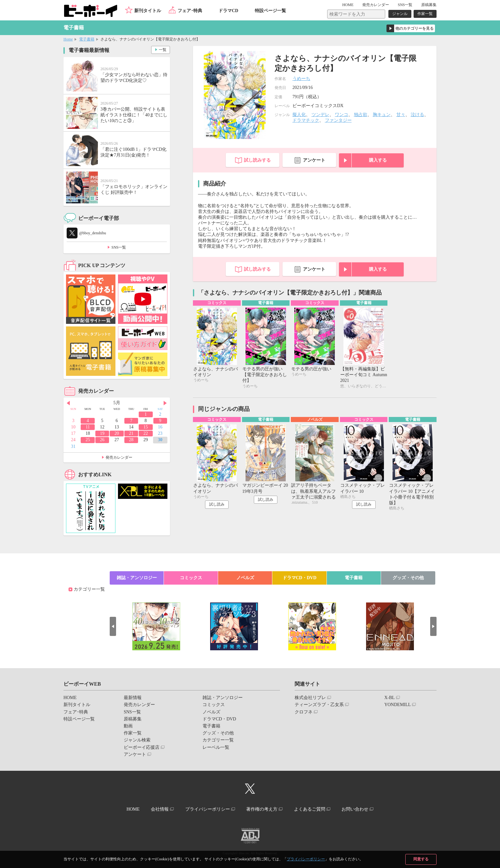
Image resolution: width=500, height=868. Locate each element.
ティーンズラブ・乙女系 (319, 705)
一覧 (163, 50)
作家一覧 (425, 14)
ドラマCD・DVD (300, 578)
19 (102, 433)
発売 (376, 5)
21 (131, 433)
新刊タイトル (148, 11)
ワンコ (342, 115)
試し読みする (257, 160)
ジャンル (400, 14)
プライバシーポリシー (306, 859)
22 (146, 433)
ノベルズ (245, 578)
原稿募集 (429, 5)
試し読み (217, 504)
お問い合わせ (355, 809)
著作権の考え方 (262, 809)
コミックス (191, 578)
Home (68, 39)
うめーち (301, 79)
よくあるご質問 (310, 809)
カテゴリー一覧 (89, 589)
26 (102, 440)
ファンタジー (338, 120)
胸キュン (382, 115)
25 (88, 440)
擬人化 (299, 115)
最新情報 (133, 698)
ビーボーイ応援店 (142, 747)
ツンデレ (320, 115)
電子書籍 (87, 39)
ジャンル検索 (137, 740)
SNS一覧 (405, 5)
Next (165, 403)
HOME (348, 5)
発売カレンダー (119, 457)
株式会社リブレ (310, 698)
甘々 (401, 115)
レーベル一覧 (216, 747)
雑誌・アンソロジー (137, 578)
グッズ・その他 (408, 578)
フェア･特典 (190, 11)
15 (146, 427)
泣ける (417, 115)
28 (131, 440)
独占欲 (361, 115)
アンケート (314, 160)
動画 (128, 726)
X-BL (390, 698)
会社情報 (160, 809)
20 (117, 433)
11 (88, 427)
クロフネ (304, 712)
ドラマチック (306, 120)
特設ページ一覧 (270, 11)
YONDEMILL (397, 705)
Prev (68, 403)
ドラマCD (228, 11)
